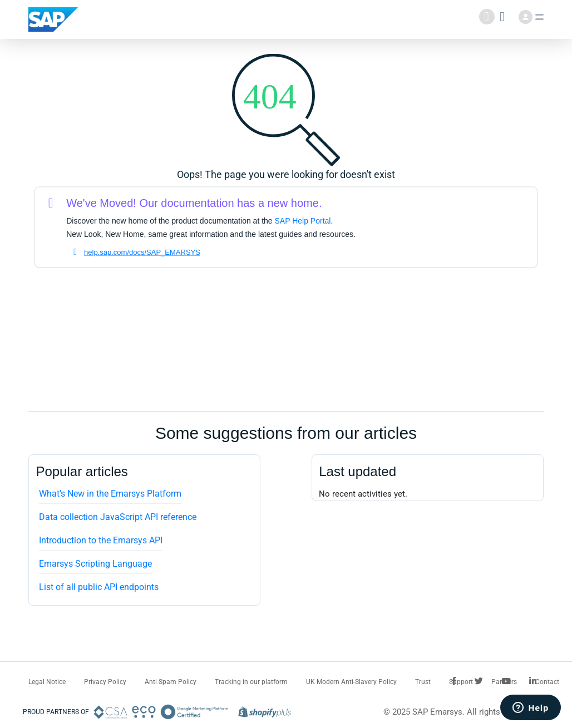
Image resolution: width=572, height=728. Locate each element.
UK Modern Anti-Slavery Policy (351, 682)
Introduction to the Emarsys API (101, 540)
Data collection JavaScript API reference (118, 517)
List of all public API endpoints (99, 587)
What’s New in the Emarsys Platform (110, 494)
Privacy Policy (105, 682)
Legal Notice (47, 682)
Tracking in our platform (251, 682)
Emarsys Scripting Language (95, 564)
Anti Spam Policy (171, 682)
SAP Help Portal (303, 221)
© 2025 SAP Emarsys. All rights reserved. (460, 712)
